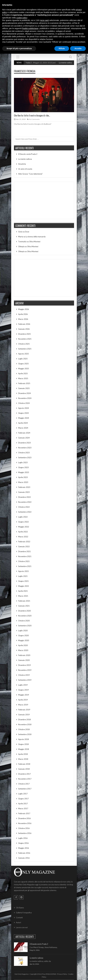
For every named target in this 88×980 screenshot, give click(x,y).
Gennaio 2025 (24, 388)
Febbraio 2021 (24, 601)
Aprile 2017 (23, 804)
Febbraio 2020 (24, 655)
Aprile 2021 (23, 591)
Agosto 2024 (24, 408)
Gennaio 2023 (24, 492)
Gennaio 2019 (24, 715)
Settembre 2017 (25, 789)
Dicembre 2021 (24, 551)
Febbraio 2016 (24, 853)
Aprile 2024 (23, 423)
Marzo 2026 (23, 319)
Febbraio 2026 (24, 324)
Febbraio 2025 (24, 383)
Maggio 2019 (24, 695)
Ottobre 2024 (24, 403)
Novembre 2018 (25, 724)
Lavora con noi (22, 927)
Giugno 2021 (23, 581)
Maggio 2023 (24, 472)
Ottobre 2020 (24, 621)
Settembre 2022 (25, 512)
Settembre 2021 (25, 566)
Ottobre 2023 (24, 453)
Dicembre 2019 (24, 665)
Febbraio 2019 (24, 710)
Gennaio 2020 (24, 660)
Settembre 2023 (25, 458)
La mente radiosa (70, 63)
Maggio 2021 (24, 586)
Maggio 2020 (24, 640)
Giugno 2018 (23, 744)
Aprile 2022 (23, 532)
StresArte (22, 164)
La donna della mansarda (36, 237)
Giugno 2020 (23, 635)
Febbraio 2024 (24, 433)
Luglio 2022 (23, 517)
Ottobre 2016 (24, 828)
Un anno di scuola (25, 169)
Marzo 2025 (23, 378)
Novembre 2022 (25, 502)
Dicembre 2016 (24, 818)
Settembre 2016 (25, 833)
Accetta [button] (78, 48)
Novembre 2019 (25, 670)
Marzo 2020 (23, 650)
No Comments (34, 119)
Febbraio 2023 (24, 487)
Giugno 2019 (23, 690)
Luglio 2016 (23, 838)
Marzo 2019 (23, 705)
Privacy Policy (62, 974)
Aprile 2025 (23, 373)
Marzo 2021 (23, 596)
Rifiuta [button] (62, 48)
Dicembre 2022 (24, 497)
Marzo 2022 (23, 537)
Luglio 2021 (23, 576)
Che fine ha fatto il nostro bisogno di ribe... (32, 115)
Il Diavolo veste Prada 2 (26, 63)
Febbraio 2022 (24, 542)
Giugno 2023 (23, 467)
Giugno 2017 (23, 799)
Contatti (19, 918)
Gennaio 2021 (24, 606)
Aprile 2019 (23, 700)
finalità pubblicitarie (30, 28)
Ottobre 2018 (24, 729)
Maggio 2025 (24, 369)
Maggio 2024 (24, 418)
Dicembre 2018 (24, 720)
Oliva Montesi (35, 242)
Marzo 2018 (23, 759)
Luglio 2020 (23, 631)
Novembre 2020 (25, 616)
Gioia (20, 232)
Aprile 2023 (23, 477)
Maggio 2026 (24, 309)
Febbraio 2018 (24, 764)
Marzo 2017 (23, 808)
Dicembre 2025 (24, 334)
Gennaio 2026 (24, 329)
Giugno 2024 (23, 413)
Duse (27, 232)
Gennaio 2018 (24, 769)
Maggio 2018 (24, 749)
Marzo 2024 (23, 428)
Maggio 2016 (24, 848)
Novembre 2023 (25, 448)
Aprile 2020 (23, 645)
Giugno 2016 (23, 843)
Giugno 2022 (23, 522)
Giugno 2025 (23, 364)
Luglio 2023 (23, 462)
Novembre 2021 (25, 556)
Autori (19, 922)
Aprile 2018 (23, 754)
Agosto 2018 (24, 739)
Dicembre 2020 (24, 611)
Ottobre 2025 (24, 344)
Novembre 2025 (25, 339)
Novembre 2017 (25, 779)
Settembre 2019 (25, 680)
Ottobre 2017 (24, 784)
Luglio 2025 (23, 359)
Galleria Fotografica (24, 913)
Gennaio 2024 (24, 438)
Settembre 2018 (25, 734)
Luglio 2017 (23, 794)
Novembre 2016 (25, 823)
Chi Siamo (20, 908)
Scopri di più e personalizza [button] (19, 48)
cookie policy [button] (22, 18)
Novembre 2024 (25, 398)
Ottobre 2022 (24, 507)
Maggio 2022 (24, 527)
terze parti (45, 20)
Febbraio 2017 (24, 813)
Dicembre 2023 (24, 443)
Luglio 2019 (23, 685)
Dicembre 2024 (24, 393)
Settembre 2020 (25, 626)
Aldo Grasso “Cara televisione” (30, 174)
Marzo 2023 (23, 482)
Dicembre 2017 (24, 774)
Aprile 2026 (23, 314)
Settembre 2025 (25, 349)
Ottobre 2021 (24, 561)
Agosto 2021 (24, 571)
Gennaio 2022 (24, 547)
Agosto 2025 (24, 354)
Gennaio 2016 (24, 858)
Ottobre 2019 (24, 675)
